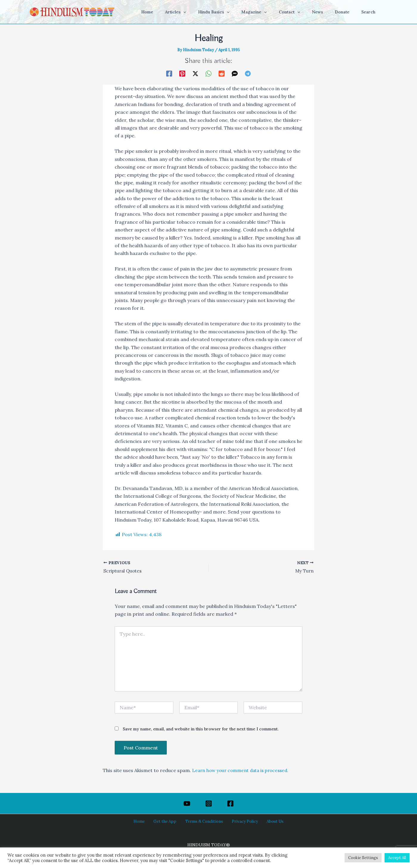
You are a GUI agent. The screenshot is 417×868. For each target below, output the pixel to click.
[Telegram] (248, 73)
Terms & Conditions (204, 821)
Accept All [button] (397, 858)
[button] (206, 12)
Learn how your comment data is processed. (243, 771)
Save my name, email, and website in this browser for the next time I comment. (201, 729)
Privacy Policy (242, 821)
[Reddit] (222, 73)
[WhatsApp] (208, 73)
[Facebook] (169, 73)
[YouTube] (187, 804)
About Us (269, 821)
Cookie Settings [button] (363, 858)
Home (145, 821)
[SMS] (235, 73)
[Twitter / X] (195, 73)
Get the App (167, 821)
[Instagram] (209, 804)
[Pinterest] (182, 73)
